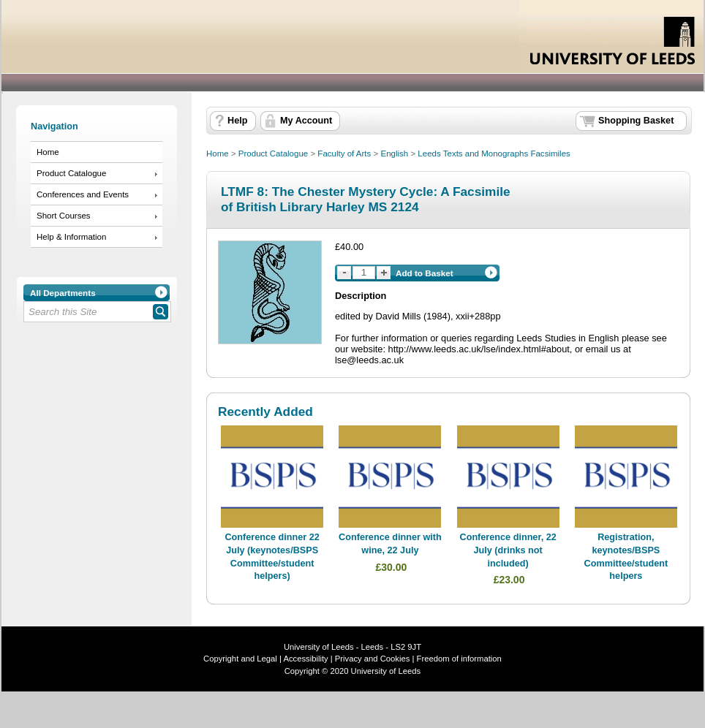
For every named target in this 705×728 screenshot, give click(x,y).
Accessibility (305, 659)
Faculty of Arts (344, 153)
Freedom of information (459, 659)
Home (48, 152)
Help (237, 121)
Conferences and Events (83, 194)
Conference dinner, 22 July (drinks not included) (508, 550)
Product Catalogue (71, 173)
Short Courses (64, 216)
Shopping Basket (636, 121)
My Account (306, 121)
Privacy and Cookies (372, 659)
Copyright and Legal (240, 659)
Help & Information (71, 237)
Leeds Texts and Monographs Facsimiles (494, 153)
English (394, 153)
